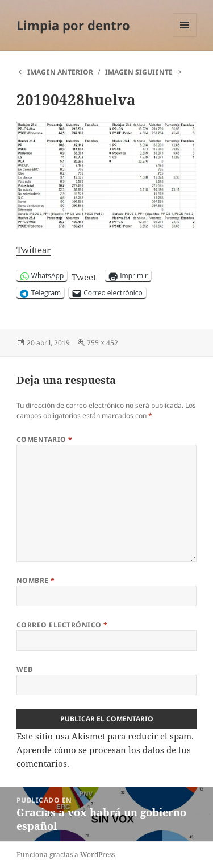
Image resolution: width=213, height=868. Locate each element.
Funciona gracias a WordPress (66, 855)
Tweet (84, 276)
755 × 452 (103, 343)
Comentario (45, 439)
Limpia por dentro (73, 25)
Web (24, 669)
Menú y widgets (185, 37)
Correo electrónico (62, 625)
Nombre (36, 580)
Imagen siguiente (139, 72)
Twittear (34, 250)
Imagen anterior (60, 72)
